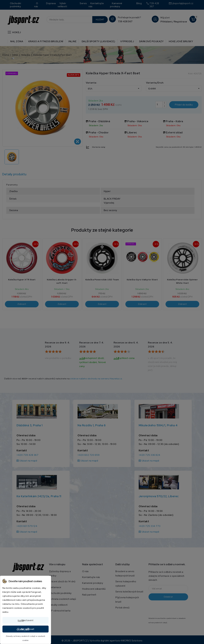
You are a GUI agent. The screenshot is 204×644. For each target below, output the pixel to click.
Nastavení (25, 621)
